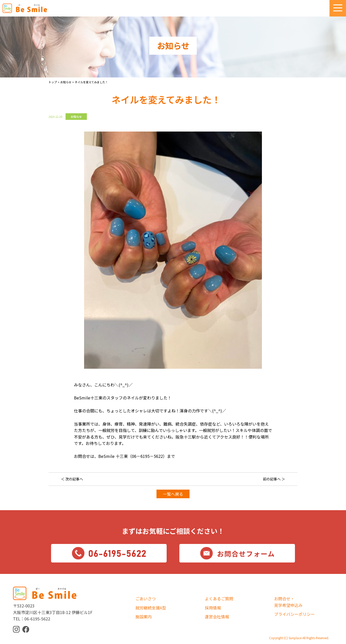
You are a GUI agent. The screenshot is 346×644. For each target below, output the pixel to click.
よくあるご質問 (219, 599)
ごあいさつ (146, 599)
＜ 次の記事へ (72, 479)
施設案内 (144, 617)
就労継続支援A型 (151, 608)
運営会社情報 (217, 617)
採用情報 (213, 608)
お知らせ (76, 117)
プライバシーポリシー (294, 614)
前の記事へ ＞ (274, 479)
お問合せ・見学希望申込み (288, 602)
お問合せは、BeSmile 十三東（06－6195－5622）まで (124, 456)
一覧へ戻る (173, 494)
